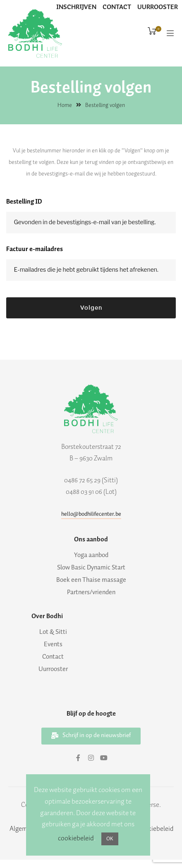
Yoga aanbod (91, 555)
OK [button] (110, 839)
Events (53, 645)
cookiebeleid (76, 838)
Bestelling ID (24, 202)
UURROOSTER (158, 7)
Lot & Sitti (53, 632)
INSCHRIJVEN (76, 7)
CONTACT (117, 7)
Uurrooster (53, 669)
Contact (53, 657)
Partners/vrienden (91, 593)
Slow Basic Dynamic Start (91, 568)
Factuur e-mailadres (35, 249)
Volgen (91, 308)
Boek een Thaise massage (91, 580)
